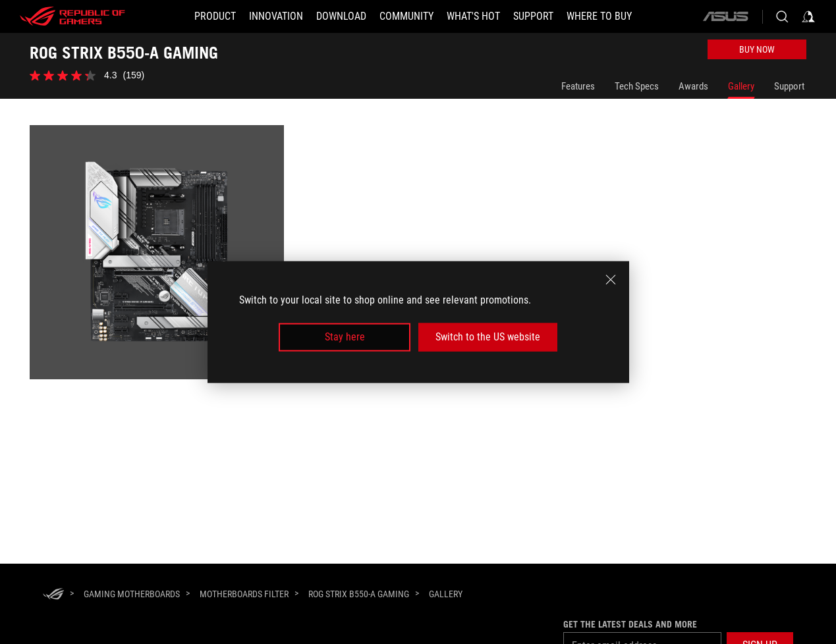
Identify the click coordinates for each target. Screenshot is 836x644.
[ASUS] (725, 16)
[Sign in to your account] (808, 16)
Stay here (345, 337)
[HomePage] (53, 595)
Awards (693, 86)
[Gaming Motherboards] (132, 594)
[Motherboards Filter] (244, 594)
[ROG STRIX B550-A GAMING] (359, 594)
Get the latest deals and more (630, 624)
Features (578, 86)
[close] (611, 280)
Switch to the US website (488, 337)
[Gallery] (446, 595)
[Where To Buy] (599, 16)
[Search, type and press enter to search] (782, 16)
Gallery (741, 86)
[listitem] (159, 255)
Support (789, 86)
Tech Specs (637, 86)
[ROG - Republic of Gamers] (72, 16)
